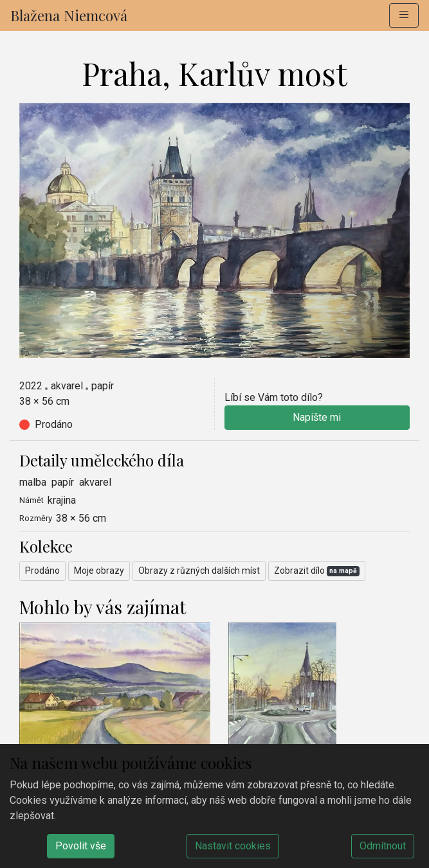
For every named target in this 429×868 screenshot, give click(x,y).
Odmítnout (383, 846)
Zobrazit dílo (317, 571)
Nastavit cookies (233, 846)
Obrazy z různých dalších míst (199, 571)
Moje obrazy (99, 571)
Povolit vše (81, 846)
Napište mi (317, 417)
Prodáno (42, 571)
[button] (404, 15)
